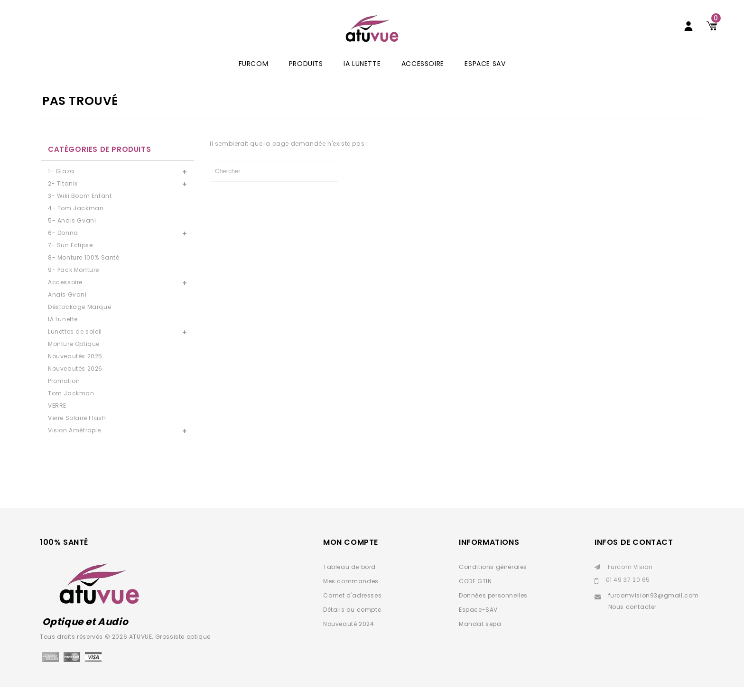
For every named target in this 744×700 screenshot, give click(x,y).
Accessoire (423, 76)
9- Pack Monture (74, 283)
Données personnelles (493, 608)
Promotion (64, 394)
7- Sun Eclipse (70, 258)
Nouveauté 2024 (349, 637)
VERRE (57, 418)
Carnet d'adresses (352, 608)
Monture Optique (74, 357)
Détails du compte (352, 622)
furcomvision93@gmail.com (654, 608)
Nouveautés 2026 (75, 381)
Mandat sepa (480, 637)
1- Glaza (61, 184)
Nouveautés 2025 (75, 369)
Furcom (254, 76)
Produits (306, 76)
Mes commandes (351, 594)
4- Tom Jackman (76, 221)
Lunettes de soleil (75, 344)
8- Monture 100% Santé (84, 270)
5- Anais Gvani (72, 233)
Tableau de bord (349, 580)
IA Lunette (362, 76)
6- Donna (63, 246)
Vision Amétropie (74, 443)
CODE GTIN (475, 594)
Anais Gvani (67, 307)
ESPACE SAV (485, 76)
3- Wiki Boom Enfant (80, 209)
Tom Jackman (71, 406)
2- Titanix (63, 196)
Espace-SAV (478, 622)
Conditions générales (493, 580)
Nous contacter (632, 620)
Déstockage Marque (79, 320)
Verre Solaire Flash (77, 431)
